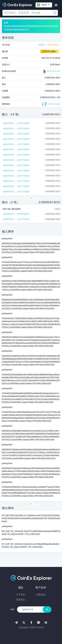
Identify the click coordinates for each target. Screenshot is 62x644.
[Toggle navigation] (56, 5)
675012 (42, 45)
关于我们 (21, 595)
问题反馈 (41, 595)
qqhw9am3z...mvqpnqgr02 (16, 214)
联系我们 (21, 600)
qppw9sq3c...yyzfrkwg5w (16, 123)
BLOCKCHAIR (51, 71)
